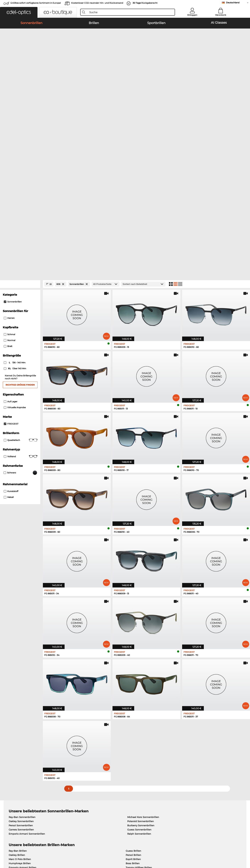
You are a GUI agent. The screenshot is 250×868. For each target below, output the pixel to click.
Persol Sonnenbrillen (21, 645)
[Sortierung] (143, 104)
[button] (19, 12)
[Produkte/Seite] (106, 104)
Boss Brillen (133, 683)
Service (91, 771)
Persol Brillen (133, 675)
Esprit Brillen (133, 679)
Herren (9, 138)
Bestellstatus (171, 790)
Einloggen (192, 15)
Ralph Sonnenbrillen (139, 654)
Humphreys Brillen (20, 683)
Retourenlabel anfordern (101, 785)
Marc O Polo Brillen (20, 679)
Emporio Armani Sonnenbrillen (27, 654)
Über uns (14, 771)
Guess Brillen (133, 671)
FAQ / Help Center (174, 777)
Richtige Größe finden (20, 205)
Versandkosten (95, 781)
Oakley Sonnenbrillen (21, 641)
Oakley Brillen (17, 675)
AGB (11, 851)
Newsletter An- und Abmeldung (183, 781)
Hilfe (167, 771)
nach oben (234, 851)
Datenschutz (23, 851)
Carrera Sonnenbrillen (21, 650)
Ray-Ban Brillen (18, 671)
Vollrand (21, 277)
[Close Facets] (20, 104)
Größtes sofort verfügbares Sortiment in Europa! (36, 3)
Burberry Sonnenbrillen (141, 645)
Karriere (13, 781)
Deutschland (233, 3)
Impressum (38, 851)
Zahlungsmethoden (98, 777)
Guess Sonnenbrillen (139, 650)
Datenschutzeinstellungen (24, 785)
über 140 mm (15, 189)
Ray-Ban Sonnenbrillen (22, 637)
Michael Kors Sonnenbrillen (143, 637)
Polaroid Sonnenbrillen (141, 641)
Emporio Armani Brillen (22, 687)
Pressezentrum (17, 777)
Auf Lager (11, 221)
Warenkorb (221, 15)
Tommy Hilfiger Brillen (139, 687)
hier (109, 729)
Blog (166, 785)
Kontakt (13, 790)
